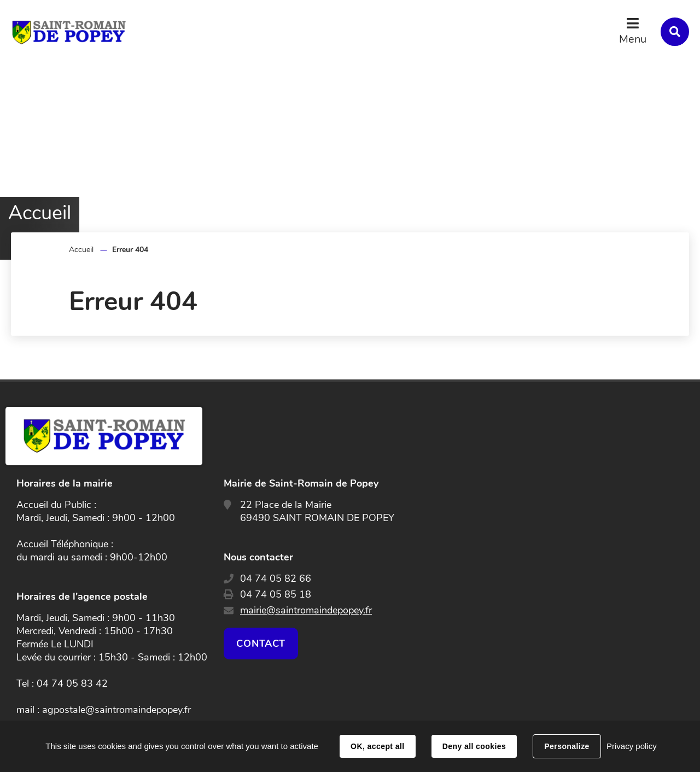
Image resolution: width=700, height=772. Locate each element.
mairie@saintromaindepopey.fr (306, 610)
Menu (633, 39)
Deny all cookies (474, 746)
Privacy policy (632, 746)
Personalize (567, 746)
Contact (261, 644)
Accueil (81, 250)
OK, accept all (377, 746)
